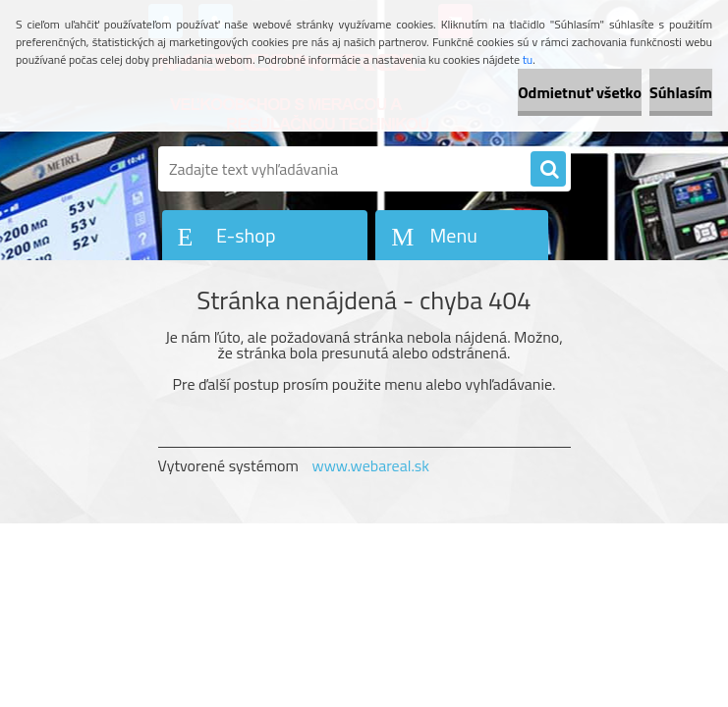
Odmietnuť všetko (580, 92)
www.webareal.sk (370, 465)
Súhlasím (681, 92)
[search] (548, 170)
